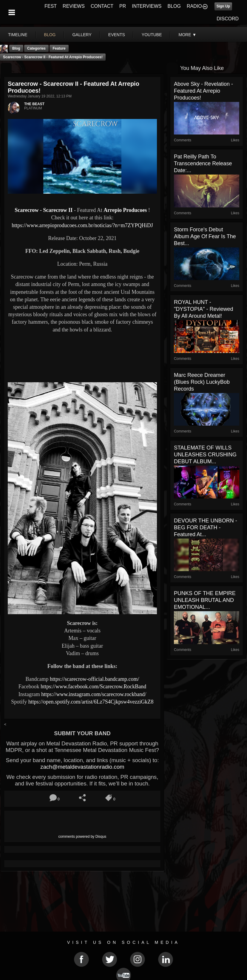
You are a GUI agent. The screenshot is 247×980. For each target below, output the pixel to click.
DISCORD (228, 19)
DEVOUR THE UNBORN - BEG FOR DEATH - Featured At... (206, 528)
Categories (36, 48)
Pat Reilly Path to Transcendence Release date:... (203, 163)
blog (50, 35)
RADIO (194, 6)
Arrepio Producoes (125, 210)
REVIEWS (74, 6)
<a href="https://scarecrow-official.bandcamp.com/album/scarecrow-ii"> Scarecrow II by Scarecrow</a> (82, 357)
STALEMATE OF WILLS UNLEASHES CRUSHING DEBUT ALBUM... (205, 455)
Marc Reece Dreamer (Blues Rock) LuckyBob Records (202, 382)
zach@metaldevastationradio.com (82, 767)
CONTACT (102, 6)
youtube (152, 35)
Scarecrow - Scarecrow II (44, 210)
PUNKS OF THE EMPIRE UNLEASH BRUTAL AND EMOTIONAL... (205, 600)
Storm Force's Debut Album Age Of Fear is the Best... (205, 236)
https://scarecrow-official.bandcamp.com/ (95, 679)
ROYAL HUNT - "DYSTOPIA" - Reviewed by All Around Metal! (204, 309)
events (117, 35)
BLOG (174, 6)
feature (59, 48)
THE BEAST (34, 104)
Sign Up (223, 6)
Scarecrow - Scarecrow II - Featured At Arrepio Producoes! (53, 57)
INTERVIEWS (147, 6)
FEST (51, 6)
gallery (82, 35)
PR (123, 6)
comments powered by (82, 837)
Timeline (18, 35)
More (188, 35)
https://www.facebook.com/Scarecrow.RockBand (93, 687)
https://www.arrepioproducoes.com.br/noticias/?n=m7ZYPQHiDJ (82, 225)
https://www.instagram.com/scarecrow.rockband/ (94, 694)
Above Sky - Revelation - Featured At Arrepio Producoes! (203, 91)
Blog (16, 48)
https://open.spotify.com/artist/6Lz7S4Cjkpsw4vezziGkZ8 (91, 702)
